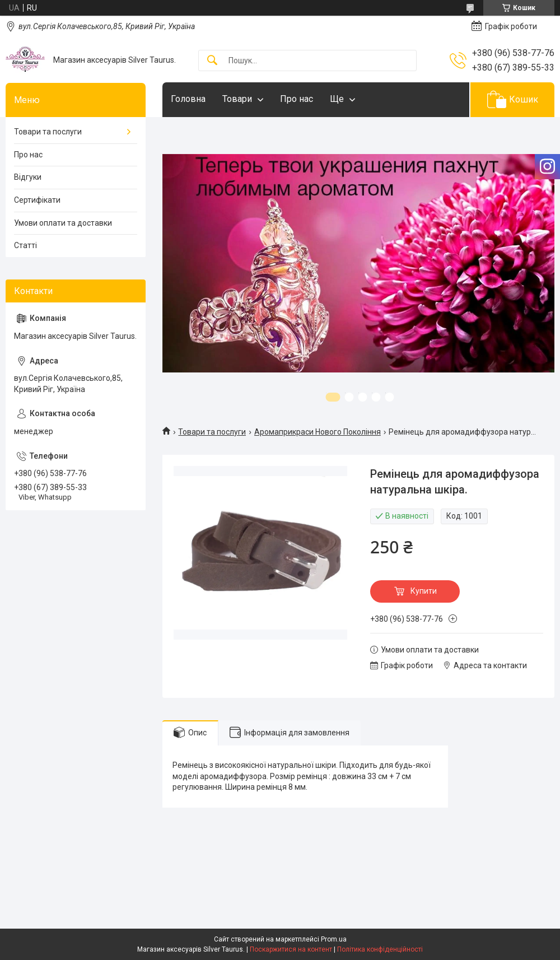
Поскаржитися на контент (291, 949)
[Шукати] (212, 61)
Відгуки (28, 177)
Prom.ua (334, 939)
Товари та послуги (212, 432)
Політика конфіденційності (380, 949)
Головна (188, 99)
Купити (424, 591)
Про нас (297, 99)
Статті (25, 245)
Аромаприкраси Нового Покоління (318, 432)
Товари (237, 99)
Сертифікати (37, 200)
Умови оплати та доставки (63, 223)
